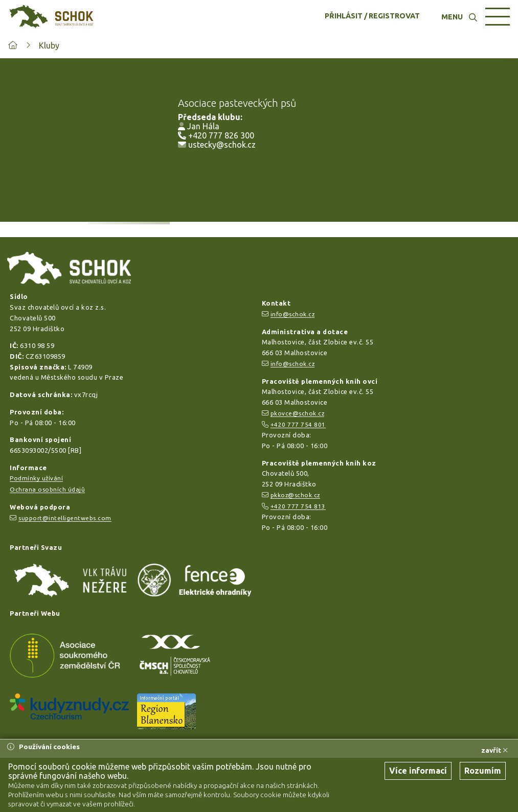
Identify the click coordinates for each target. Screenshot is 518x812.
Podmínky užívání (36, 478)
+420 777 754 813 (298, 506)
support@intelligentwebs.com (65, 518)
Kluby (49, 45)
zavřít (494, 750)
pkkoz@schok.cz (295, 495)
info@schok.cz (293, 314)
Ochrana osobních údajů (47, 489)
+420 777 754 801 (298, 424)
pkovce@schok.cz (298, 413)
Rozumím (483, 771)
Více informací (418, 771)
